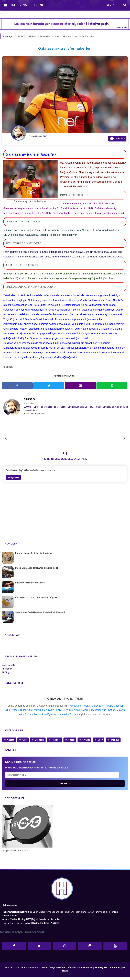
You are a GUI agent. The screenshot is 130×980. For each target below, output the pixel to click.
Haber (43, 407)
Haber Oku (8, 926)
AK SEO (28, 399)
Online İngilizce (41, 926)
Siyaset (86, 743)
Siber (31, 407)
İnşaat (28, 410)
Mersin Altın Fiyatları (45, 718)
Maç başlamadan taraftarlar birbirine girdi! (36, 571)
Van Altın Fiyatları (69, 718)
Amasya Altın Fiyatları (102, 709)
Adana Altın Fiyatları (79, 709)
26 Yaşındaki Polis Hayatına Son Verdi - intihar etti (40, 615)
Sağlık (71, 743)
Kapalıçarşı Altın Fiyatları (102, 713)
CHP (25, 743)
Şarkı (35, 410)
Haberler (56, 743)
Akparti (11, 743)
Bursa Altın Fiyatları (31, 713)
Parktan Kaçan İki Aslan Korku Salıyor (34, 556)
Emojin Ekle (13, 481)
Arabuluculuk (121, 407)
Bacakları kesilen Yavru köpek (30, 586)
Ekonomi (39, 743)
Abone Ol (65, 787)
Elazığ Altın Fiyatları (53, 713)
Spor (100, 743)
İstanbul (115, 743)
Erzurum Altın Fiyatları (76, 713)
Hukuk (70, 407)
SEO (26, 407)
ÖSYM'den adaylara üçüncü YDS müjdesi (36, 601)
